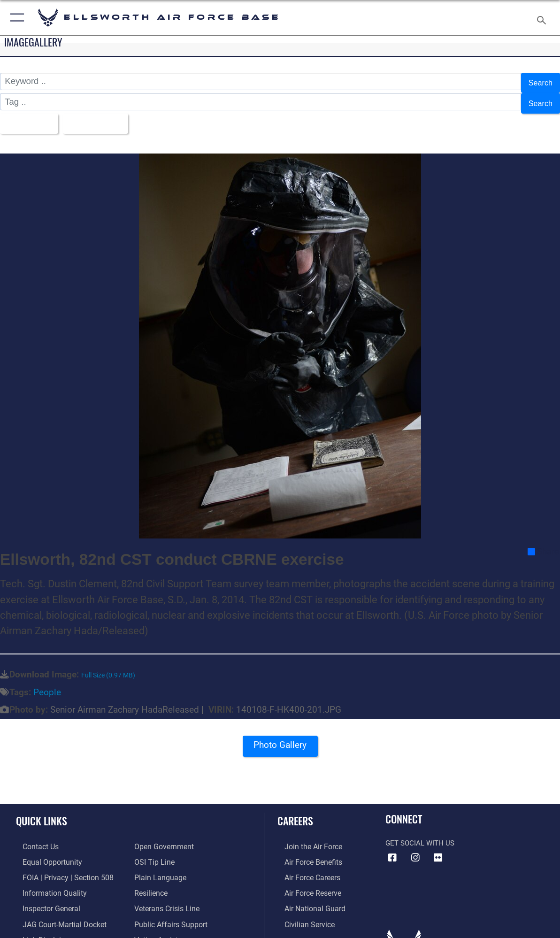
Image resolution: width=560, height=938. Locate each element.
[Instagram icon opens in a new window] (415, 849)
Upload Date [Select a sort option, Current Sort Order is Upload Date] (102, 116)
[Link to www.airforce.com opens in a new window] (305, 838)
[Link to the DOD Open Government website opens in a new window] (162, 838)
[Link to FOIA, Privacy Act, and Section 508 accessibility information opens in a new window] (59, 867)
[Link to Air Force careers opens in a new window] (305, 867)
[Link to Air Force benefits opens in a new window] (305, 852)
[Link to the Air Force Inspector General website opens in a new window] (44, 897)
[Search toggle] (543, 17)
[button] (15, 18)
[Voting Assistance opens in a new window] (163, 926)
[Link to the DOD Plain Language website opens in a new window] (158, 867)
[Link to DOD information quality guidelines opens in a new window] (46, 882)
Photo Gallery (280, 739)
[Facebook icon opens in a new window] (392, 849)
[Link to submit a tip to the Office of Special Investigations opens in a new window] (153, 852)
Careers (295, 811)
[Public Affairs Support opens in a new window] (169, 912)
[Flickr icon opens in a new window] (438, 849)
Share (543, 543)
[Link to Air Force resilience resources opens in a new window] (150, 882)
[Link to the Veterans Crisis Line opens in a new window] (166, 897)
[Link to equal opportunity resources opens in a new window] (44, 852)
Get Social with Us (420, 834)
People (47, 683)
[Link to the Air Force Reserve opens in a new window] (305, 882)
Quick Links (42, 811)
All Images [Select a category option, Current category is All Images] (29, 116)
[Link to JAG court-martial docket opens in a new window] (56, 912)
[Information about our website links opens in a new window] (40, 926)
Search (539, 81)
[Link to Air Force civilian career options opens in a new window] (301, 912)
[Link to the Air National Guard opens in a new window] (306, 897)
